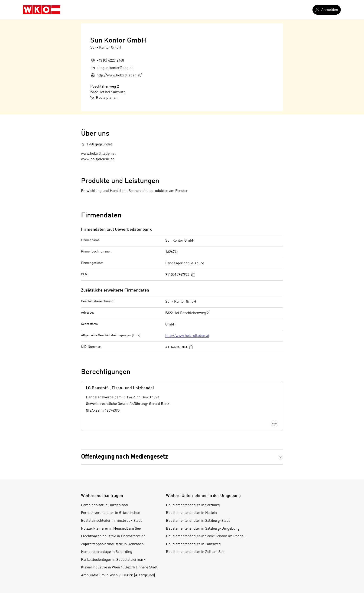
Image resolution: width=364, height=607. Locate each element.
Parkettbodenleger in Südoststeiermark (113, 560)
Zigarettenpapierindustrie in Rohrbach (112, 544)
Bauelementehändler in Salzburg (193, 505)
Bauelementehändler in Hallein (191, 513)
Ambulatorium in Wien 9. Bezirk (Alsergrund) (118, 575)
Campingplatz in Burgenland (104, 505)
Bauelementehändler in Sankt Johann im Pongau (206, 536)
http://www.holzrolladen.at (187, 336)
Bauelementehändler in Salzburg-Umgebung (203, 529)
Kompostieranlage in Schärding (107, 552)
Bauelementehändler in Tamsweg (193, 544)
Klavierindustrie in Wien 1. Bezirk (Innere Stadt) (120, 568)
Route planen (104, 98)
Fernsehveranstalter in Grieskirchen (111, 513)
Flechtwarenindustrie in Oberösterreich (113, 536)
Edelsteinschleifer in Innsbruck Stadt (111, 521)
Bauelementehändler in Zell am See (195, 552)
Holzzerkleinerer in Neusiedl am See (111, 529)
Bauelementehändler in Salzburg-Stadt (198, 521)
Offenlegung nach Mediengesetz (124, 457)
